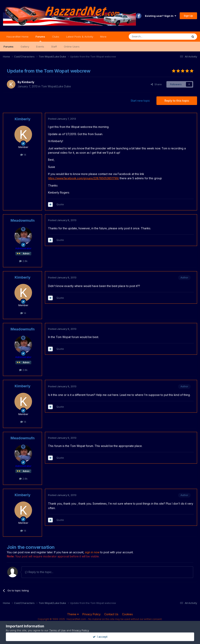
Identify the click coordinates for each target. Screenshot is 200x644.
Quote (60, 204)
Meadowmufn (23, 220)
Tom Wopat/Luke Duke (56, 86)
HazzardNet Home (17, 37)
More (103, 37)
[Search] (149, 37)
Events (40, 47)
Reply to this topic (177, 101)
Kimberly (28, 82)
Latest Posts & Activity (80, 37)
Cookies (127, 614)
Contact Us (111, 614)
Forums (40, 38)
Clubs (56, 37)
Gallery (25, 47)
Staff (54, 47)
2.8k (23, 261)
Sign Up (188, 16)
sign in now (92, 552)
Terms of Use (57, 630)
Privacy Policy (92, 614)
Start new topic (140, 101)
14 (23, 155)
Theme (73, 614)
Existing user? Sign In (161, 16)
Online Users (72, 47)
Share (156, 84)
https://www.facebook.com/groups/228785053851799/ (83, 178)
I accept (100, 637)
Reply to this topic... (39, 572)
